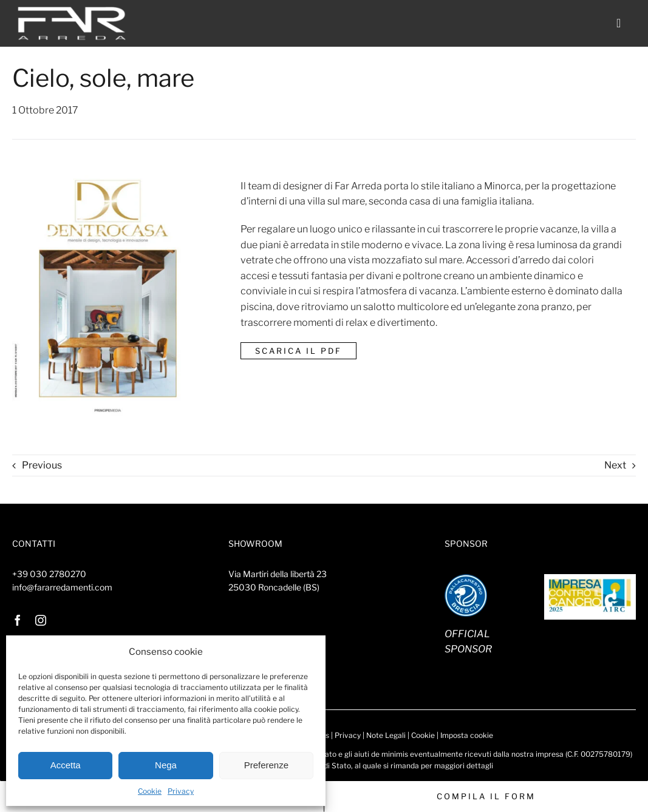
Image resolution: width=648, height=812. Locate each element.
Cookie (150, 791)
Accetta (66, 765)
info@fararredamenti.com (62, 587)
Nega (166, 765)
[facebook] (18, 620)
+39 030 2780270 (49, 574)
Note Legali (386, 735)
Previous (42, 465)
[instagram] (41, 620)
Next (615, 465)
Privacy (181, 791)
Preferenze (266, 765)
